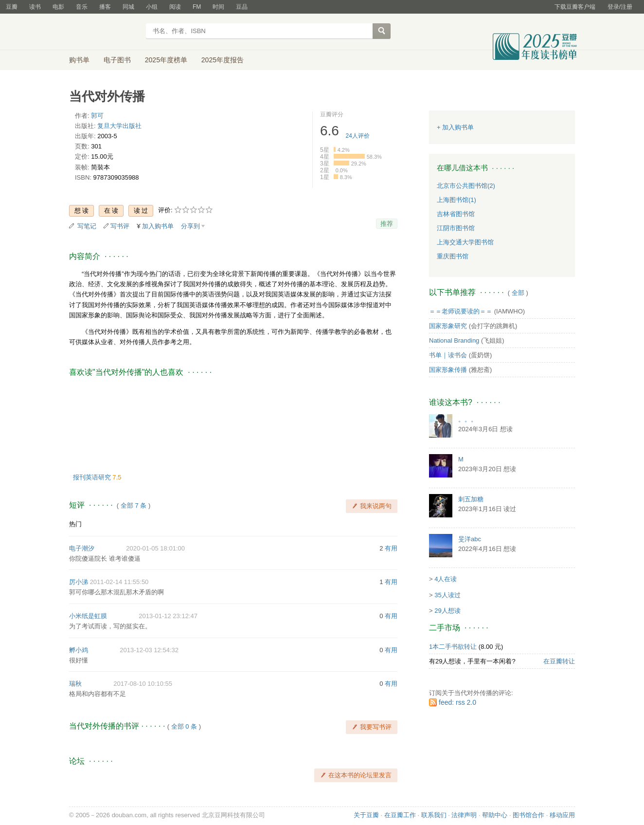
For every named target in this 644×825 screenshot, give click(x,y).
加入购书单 (158, 226)
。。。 (468, 419)
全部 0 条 (184, 726)
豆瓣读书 (104, 32)
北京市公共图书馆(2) (466, 186)
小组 (152, 7)
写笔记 (87, 226)
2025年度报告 (223, 60)
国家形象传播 (448, 370)
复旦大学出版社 (119, 126)
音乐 (82, 7)
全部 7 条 (134, 505)
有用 (391, 548)
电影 (58, 7)
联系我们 (434, 815)
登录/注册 (620, 7)
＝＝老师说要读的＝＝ (461, 311)
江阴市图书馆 (456, 228)
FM (197, 7)
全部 (518, 293)
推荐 (387, 224)
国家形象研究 (448, 326)
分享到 (190, 226)
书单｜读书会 (448, 355)
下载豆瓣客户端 (575, 7)
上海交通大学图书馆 (465, 242)
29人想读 (447, 611)
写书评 (120, 226)
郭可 (97, 116)
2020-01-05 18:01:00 (155, 548)
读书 (35, 7)
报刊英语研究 (93, 477)
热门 (75, 524)
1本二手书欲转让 (453, 647)
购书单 (79, 60)
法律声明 (464, 815)
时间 (218, 7)
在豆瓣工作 (400, 815)
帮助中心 (495, 815)
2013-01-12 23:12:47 (168, 616)
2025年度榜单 (166, 60)
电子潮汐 (82, 548)
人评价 (358, 136)
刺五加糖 (471, 499)
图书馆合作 (528, 815)
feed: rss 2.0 (457, 702)
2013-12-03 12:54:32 (149, 650)
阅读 (175, 7)
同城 (128, 7)
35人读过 (447, 595)
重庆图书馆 (453, 256)
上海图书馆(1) (456, 200)
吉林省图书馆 (456, 214)
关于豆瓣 (366, 815)
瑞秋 (75, 684)
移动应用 (562, 815)
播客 (105, 7)
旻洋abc (470, 539)
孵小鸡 (79, 650)
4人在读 (446, 579)
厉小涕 (79, 582)
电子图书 (117, 60)
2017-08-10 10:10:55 (143, 684)
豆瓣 (12, 7)
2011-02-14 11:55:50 (119, 582)
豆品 (242, 7)
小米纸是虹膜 (88, 616)
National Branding (454, 340)
